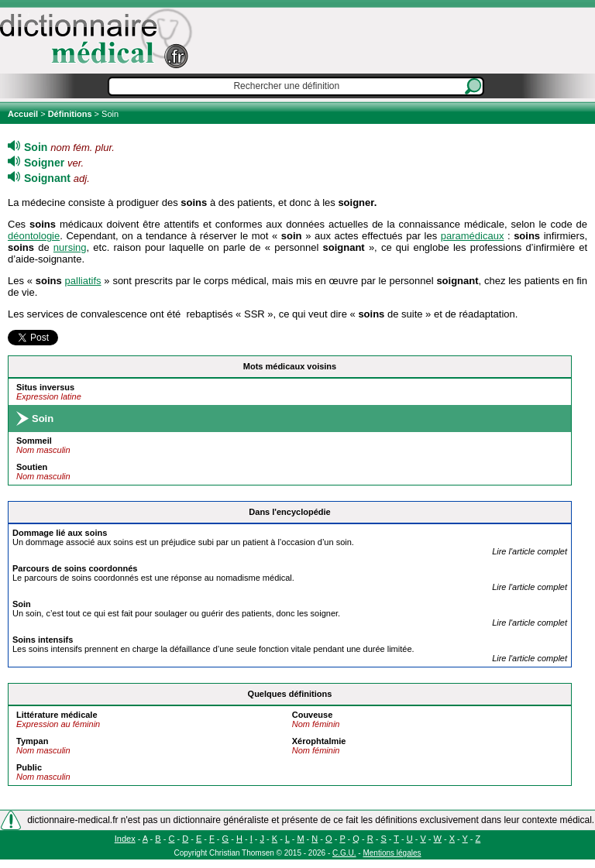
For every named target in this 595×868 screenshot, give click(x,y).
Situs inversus (45, 387)
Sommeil (34, 441)
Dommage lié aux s (60, 533)
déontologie (34, 236)
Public (29, 767)
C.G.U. (344, 853)
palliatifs (83, 281)
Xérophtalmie (319, 741)
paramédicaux (473, 236)
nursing (70, 247)
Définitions (70, 114)
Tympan (32, 741)
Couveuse (313, 715)
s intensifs (43, 640)
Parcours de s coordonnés (75, 568)
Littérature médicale (57, 715)
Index (125, 839)
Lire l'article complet (530, 551)
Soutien (32, 467)
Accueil (24, 114)
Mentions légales (392, 853)
